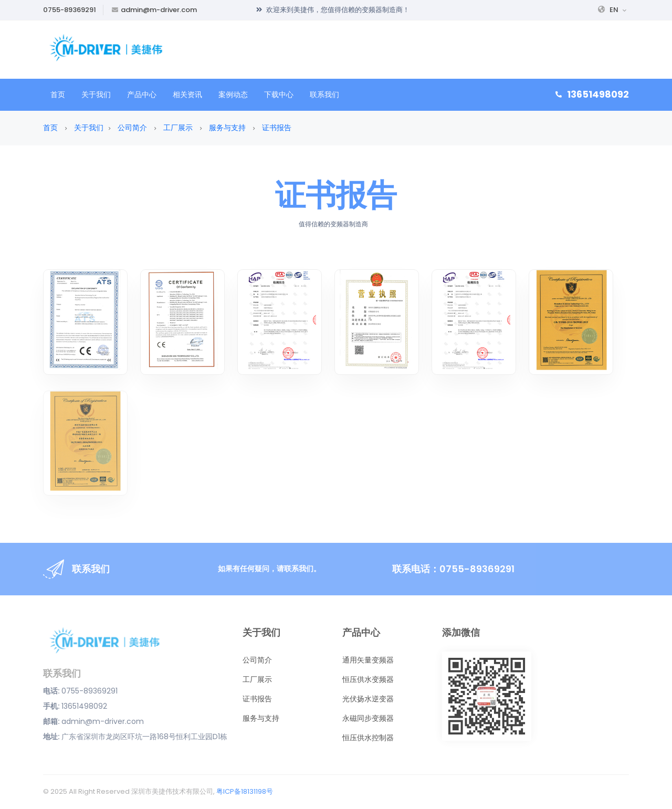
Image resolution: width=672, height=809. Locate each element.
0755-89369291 (70, 10)
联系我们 (324, 94)
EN (612, 10)
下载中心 (279, 94)
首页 (58, 94)
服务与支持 (227, 128)
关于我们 (96, 94)
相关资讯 (187, 94)
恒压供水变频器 (368, 679)
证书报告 (277, 128)
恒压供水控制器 (368, 738)
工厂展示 (178, 128)
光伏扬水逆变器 (368, 699)
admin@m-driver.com (159, 10)
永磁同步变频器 (368, 718)
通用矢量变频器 (368, 660)
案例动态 (233, 94)
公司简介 (132, 128)
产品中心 (142, 94)
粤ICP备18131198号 (245, 792)
